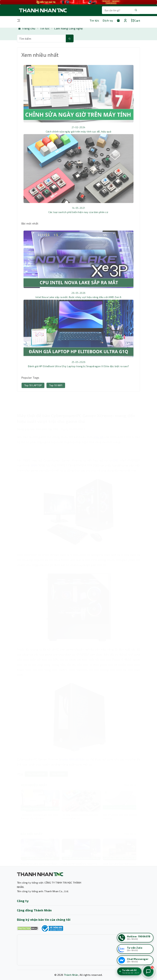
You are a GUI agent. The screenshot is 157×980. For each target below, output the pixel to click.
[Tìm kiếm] (70, 38)
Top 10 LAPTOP (33, 392)
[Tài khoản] (125, 20)
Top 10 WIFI (56, 392)
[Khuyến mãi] (118, 20)
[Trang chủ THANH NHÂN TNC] (43, 10)
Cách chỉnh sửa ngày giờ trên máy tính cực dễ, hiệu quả (79, 139)
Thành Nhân (71, 975)
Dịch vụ (108, 20)
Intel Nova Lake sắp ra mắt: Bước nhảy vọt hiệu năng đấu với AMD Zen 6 (78, 304)
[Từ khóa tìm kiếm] (41, 38)
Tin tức (94, 20)
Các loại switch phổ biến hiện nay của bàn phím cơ (79, 219)
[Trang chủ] (27, 28)
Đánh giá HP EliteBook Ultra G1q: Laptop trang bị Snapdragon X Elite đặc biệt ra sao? (78, 374)
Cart (135, 20)
